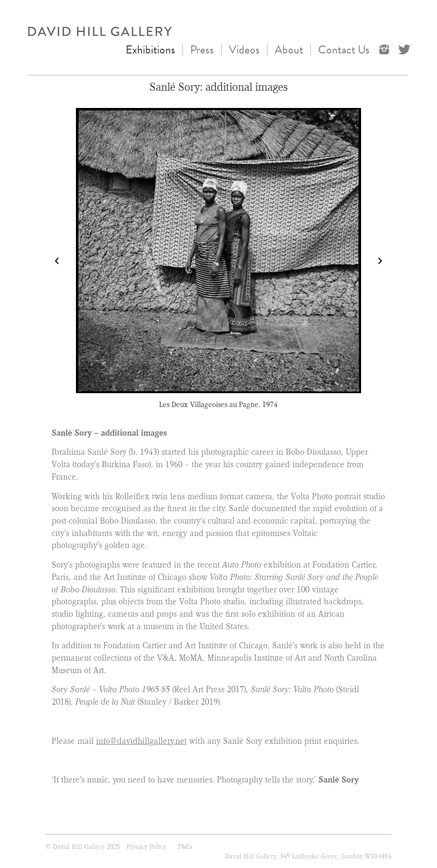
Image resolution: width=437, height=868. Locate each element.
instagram (386, 48)
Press (202, 50)
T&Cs (185, 847)
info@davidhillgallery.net (141, 741)
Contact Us (344, 50)
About (289, 50)
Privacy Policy (146, 847)
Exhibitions (150, 50)
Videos (244, 50)
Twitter (405, 48)
